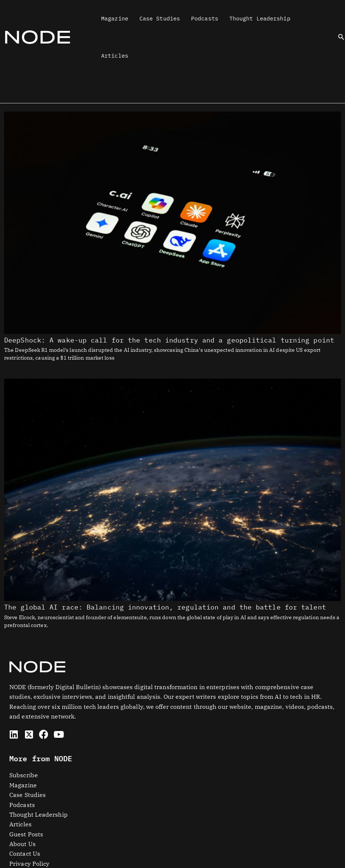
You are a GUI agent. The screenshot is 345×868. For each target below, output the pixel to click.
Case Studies (160, 18)
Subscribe (24, 775)
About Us (22, 844)
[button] (341, 37)
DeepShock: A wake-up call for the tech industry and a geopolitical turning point (169, 340)
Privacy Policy (29, 864)
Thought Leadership (260, 18)
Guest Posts (26, 834)
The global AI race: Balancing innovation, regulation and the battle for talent (165, 607)
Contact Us (25, 853)
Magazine (115, 18)
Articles (115, 56)
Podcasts (205, 18)
